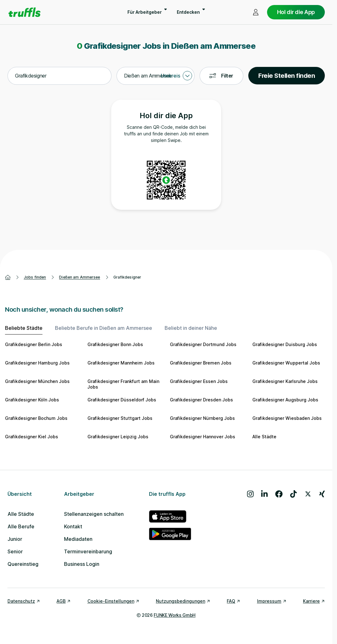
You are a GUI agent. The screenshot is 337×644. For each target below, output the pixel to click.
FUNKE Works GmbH (174, 615)
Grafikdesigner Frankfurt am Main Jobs (123, 384)
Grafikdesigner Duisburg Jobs (285, 344)
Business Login (82, 564)
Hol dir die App (296, 12)
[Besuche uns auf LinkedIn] (264, 494)
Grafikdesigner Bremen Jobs (201, 363)
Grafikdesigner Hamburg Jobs (37, 363)
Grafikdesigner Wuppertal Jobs (286, 363)
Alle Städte (264, 437)
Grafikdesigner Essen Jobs (199, 381)
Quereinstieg (23, 564)
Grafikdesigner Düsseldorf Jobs (122, 400)
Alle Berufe (21, 526)
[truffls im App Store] (170, 516)
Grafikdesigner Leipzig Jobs (118, 437)
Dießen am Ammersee (79, 277)
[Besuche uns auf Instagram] (250, 494)
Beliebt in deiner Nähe (191, 328)
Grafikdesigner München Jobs (37, 381)
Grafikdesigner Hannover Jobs (203, 437)
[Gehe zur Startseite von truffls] (25, 12)
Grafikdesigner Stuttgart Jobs (120, 418)
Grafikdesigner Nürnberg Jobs (202, 418)
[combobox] (59, 76)
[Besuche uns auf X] (308, 494)
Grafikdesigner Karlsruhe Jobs (285, 381)
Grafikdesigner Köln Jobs (32, 400)
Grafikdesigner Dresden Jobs (201, 400)
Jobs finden (35, 277)
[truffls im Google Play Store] (170, 534)
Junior (15, 539)
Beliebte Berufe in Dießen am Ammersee (104, 328)
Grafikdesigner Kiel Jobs (32, 437)
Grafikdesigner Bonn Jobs (115, 344)
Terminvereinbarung (88, 551)
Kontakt (73, 526)
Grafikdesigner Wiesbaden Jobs (287, 418)
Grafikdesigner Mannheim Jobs (121, 363)
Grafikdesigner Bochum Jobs (36, 418)
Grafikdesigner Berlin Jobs (34, 344)
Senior (15, 551)
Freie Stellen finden (287, 76)
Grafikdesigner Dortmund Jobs (203, 344)
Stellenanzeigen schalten (94, 514)
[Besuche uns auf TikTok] (293, 494)
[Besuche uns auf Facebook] (279, 494)
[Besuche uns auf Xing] (322, 494)
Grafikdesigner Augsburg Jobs (285, 400)
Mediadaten (78, 539)
